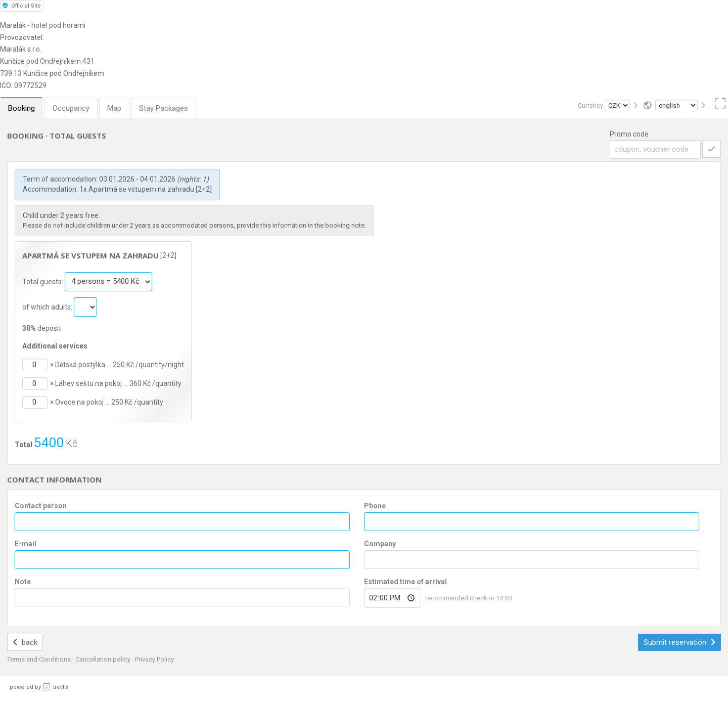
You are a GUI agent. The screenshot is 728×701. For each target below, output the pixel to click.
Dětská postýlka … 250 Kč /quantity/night (120, 365)
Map (114, 108)
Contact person (41, 506)
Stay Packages (164, 108)
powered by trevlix (39, 686)
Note (23, 582)
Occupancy (71, 108)
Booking (21, 108)
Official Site (22, 6)
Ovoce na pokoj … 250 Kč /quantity (109, 402)
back (25, 642)
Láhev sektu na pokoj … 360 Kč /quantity (118, 383)
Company (380, 544)
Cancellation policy (104, 659)
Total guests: (43, 281)
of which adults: (48, 306)
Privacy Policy (154, 659)
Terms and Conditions (40, 659)
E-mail (26, 544)
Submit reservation (679, 642)
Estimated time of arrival (405, 582)
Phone (375, 506)
